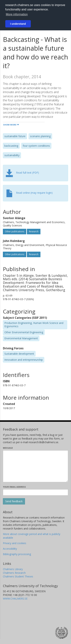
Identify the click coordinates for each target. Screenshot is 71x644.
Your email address (14, 487)
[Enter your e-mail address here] (35, 492)
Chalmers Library (13, 569)
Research (34, 231)
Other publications (15, 231)
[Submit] (14, 501)
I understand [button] (18, 24)
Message (8, 448)
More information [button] (17, 14)
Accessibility (10, 549)
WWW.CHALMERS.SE (15, 599)
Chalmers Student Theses (18, 576)
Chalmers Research (14, 573)
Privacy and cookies (15, 543)
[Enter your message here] (35, 466)
